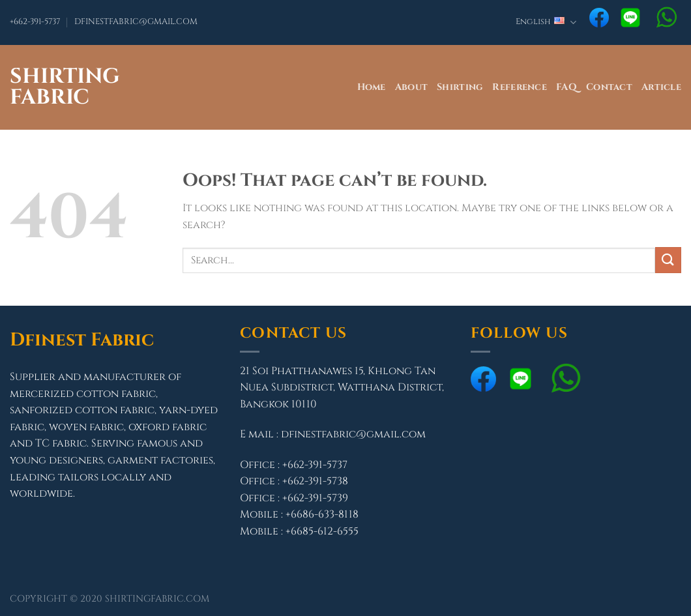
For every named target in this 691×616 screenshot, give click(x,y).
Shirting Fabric (65, 87)
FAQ (566, 87)
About (411, 87)
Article (661, 87)
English (546, 22)
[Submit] (668, 260)
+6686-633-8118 (322, 514)
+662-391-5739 (315, 498)
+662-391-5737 (35, 22)
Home (372, 87)
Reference (520, 87)
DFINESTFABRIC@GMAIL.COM (136, 22)
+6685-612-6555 (322, 531)
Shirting (460, 87)
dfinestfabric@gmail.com (353, 434)
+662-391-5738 (315, 481)
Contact (609, 87)
